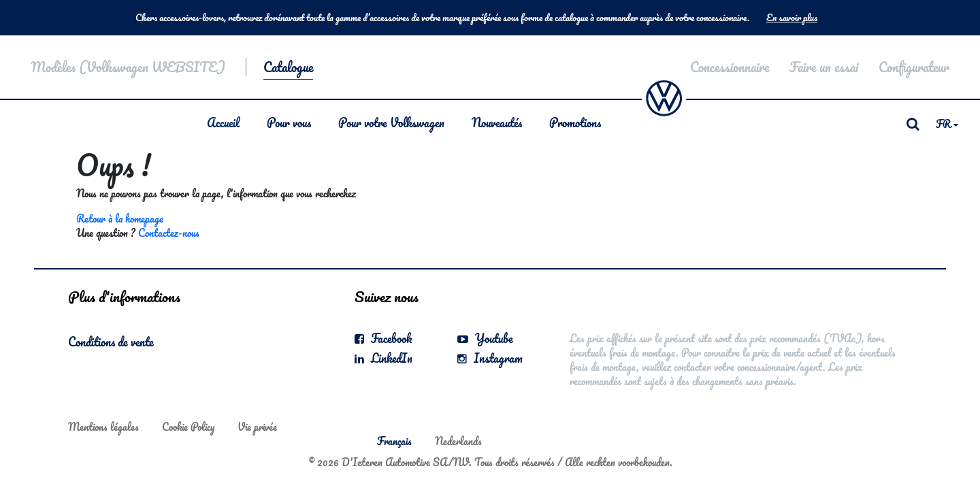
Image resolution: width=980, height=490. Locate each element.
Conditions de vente (111, 342)
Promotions (575, 122)
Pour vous (289, 122)
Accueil (223, 122)
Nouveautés (497, 122)
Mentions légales (103, 427)
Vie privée (257, 427)
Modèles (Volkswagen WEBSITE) (128, 67)
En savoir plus (792, 18)
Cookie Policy (188, 427)
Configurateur (914, 67)
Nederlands (458, 441)
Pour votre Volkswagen (391, 122)
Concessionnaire (730, 67)
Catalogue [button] (288, 67)
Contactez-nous (169, 233)
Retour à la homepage (120, 218)
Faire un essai (824, 67)
